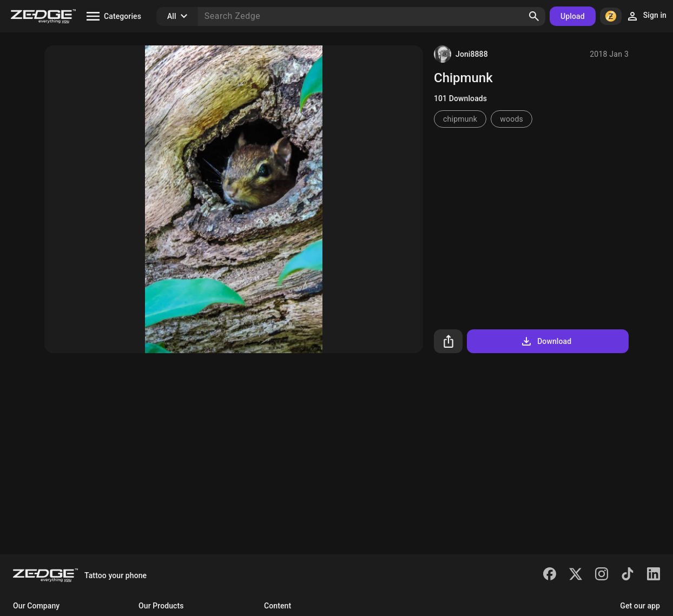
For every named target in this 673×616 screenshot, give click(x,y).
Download (546, 341)
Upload (573, 16)
